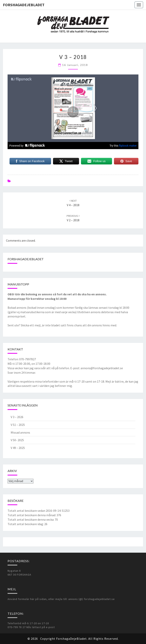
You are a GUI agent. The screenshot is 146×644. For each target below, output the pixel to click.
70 (56, 520)
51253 (66, 511)
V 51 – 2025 (18, 425)
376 (59, 515)
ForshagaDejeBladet (24, 5)
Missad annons (20, 432)
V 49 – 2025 (18, 448)
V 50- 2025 (17, 440)
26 (46, 524)
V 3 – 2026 (17, 417)
